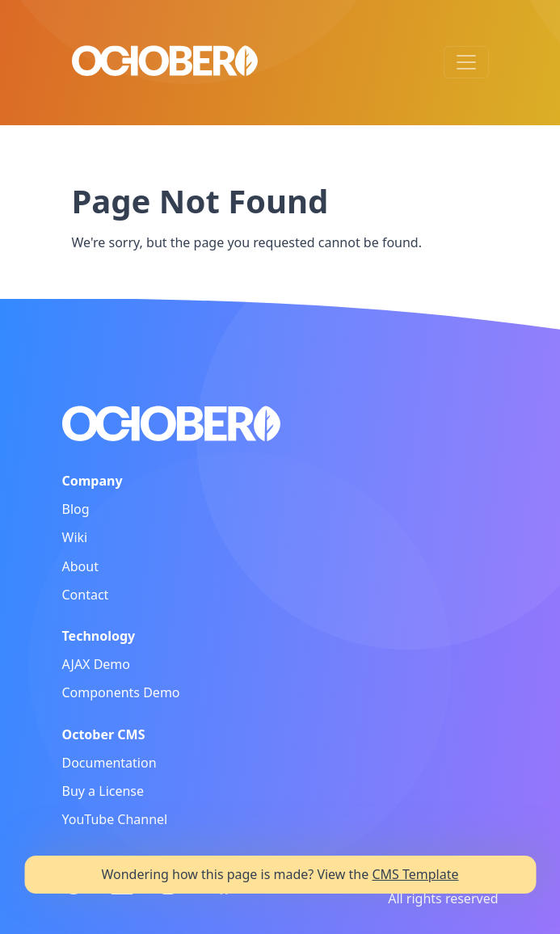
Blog (76, 509)
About (80, 566)
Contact (86, 595)
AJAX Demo (97, 664)
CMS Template (415, 874)
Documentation (109, 763)
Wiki (75, 537)
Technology (99, 636)
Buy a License (103, 791)
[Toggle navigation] (466, 62)
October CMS (104, 734)
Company (93, 481)
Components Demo (121, 692)
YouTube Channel (115, 819)
